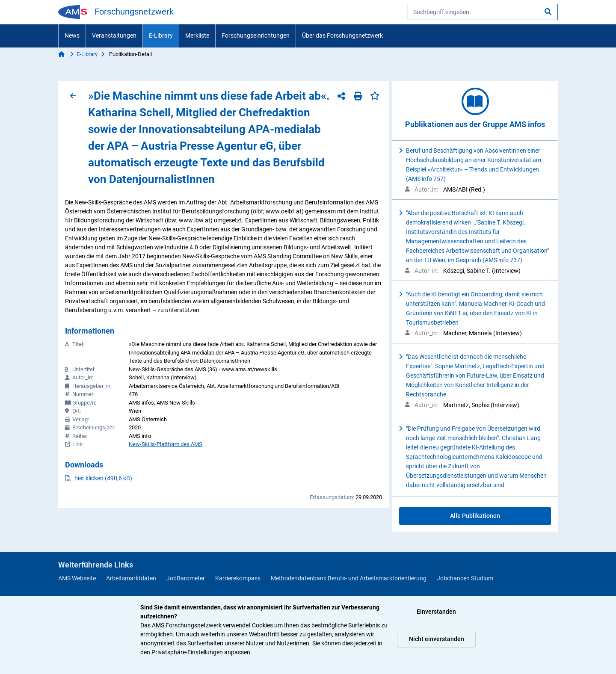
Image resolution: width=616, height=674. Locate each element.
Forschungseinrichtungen (256, 35)
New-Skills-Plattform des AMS (166, 444)
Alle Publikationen (475, 516)
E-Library (161, 35)
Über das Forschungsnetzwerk (342, 35)
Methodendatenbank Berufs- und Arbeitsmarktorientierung (349, 578)
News (72, 35)
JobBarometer (186, 578)
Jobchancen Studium (465, 578)
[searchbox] (483, 12)
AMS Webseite (77, 578)
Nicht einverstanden (437, 639)
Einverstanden (436, 612)
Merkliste (197, 35)
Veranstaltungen (114, 35)
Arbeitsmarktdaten (131, 578)
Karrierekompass (238, 578)
